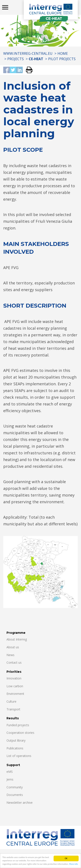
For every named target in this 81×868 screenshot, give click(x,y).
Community (15, 787)
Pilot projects (62, 59)
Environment (15, 694)
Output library (16, 740)
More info (74, 864)
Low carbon (15, 686)
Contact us (14, 662)
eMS (10, 772)
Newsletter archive (20, 803)
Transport (13, 709)
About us (13, 647)
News (10, 655)
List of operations (19, 756)
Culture (11, 701)
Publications (15, 748)
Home (63, 53)
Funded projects (18, 725)
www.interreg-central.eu (28, 53)
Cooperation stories (20, 733)
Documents (15, 795)
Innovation (14, 678)
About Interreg (17, 639)
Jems (10, 779)
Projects (16, 59)
